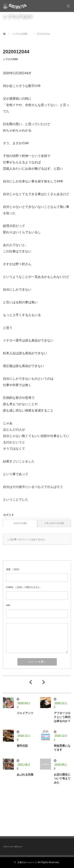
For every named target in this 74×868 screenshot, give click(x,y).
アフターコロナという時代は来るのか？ (62, 717)
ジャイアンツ (25, 713)
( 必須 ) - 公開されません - (24, 587)
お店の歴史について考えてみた (62, 778)
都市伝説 (22, 746)
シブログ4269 (10, 59)
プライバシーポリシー (13, 847)
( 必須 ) (13, 569)
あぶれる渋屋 (25, 775)
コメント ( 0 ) (20, 523)
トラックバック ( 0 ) (54, 523)
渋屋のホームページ (27, 862)
